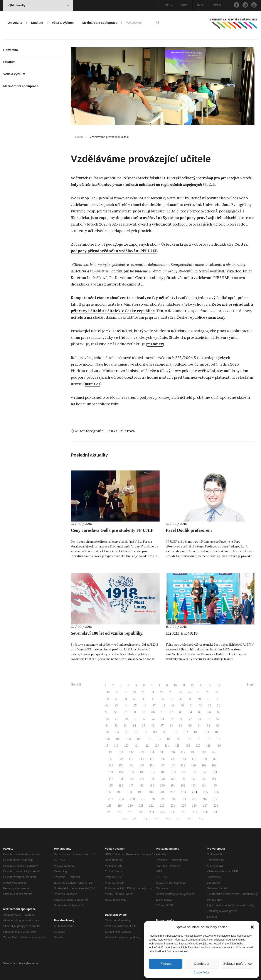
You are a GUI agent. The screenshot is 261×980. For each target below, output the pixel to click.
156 (152, 765)
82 (116, 726)
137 (183, 752)
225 (184, 806)
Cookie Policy (202, 973)
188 (142, 786)
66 (209, 712)
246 (190, 819)
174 (111, 779)
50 (182, 705)
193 (194, 786)
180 (173, 779)
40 (209, 699)
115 (198, 739)
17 (117, 692)
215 (194, 799)
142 (121, 759)
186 (121, 786)
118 (106, 746)
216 (205, 799)
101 (175, 732)
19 (135, 692)
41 (218, 699)
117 (218, 739)
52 (200, 705)
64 (190, 712)
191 (173, 786)
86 (153, 726)
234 (162, 812)
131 (121, 752)
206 (216, 792)
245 (179, 819)
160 (194, 765)
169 (174, 772)
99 (155, 732)
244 (168, 819)
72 (144, 719)
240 (125, 819)
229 (109, 812)
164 (121, 772)
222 (151, 806)
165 (132, 772)
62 (171, 712)
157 (162, 765)
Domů (79, 137)
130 (111, 752)
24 (180, 692)
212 (163, 799)
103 (196, 732)
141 (110, 759)
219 (120, 806)
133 (142, 752)
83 (125, 726)
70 (126, 719)
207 (111, 799)
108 (129, 739)
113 (179, 739)
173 (215, 772)
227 (205, 806)
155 (142, 765)
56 (116, 712)
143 (131, 759)
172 (205, 772)
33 (144, 699)
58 (134, 712)
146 (163, 759)
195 (215, 786)
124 (167, 746)
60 (153, 712)
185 (111, 786)
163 (111, 772)
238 (205, 812)
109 (139, 739)
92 (208, 726)
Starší (250, 685)
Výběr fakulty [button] (38, 5)
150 (205, 759)
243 (157, 819)
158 (173, 765)
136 (173, 752)
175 (122, 779)
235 (173, 812)
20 (144, 692)
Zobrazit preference (237, 964)
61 (162, 712)
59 (144, 712)
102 (186, 732)
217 (215, 799)
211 (153, 799)
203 (184, 792)
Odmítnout (202, 964)
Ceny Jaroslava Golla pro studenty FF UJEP (112, 530)
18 (126, 692)
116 (208, 739)
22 (162, 692)
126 (188, 746)
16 (108, 692)
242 (146, 819)
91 (199, 726)
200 (151, 792)
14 (210, 685)
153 (121, 765)
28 (217, 692)
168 (163, 772)
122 (147, 746)
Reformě (219, 304)
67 (219, 712)
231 (130, 812)
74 (162, 719)
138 (193, 752)
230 (120, 812)
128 (208, 746)
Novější (76, 685)
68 (107, 719)
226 (194, 806)
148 (184, 759)
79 (209, 719)
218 (109, 806)
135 (162, 752)
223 (162, 806)
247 (201, 819)
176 (132, 779)
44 (126, 705)
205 (205, 792)
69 (117, 719)
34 (153, 699)
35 (162, 699)
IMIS (200, 5)
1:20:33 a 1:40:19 (182, 633)
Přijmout (166, 964)
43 (116, 705)
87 (162, 726)
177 (142, 779)
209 (132, 799)
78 (199, 719)
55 (107, 712)
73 (153, 719)
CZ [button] (168, 5)
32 (135, 699)
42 (107, 705)
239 (216, 812)
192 (183, 786)
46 (145, 705)
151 (215, 759)
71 (135, 719)
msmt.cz (215, 317)
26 (199, 692)
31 (126, 699)
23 (171, 692)
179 (163, 779)
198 (130, 792)
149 (194, 759)
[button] (252, 927)
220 (130, 806)
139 (204, 752)
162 (214, 765)
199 (140, 792)
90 (190, 726)
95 (117, 732)
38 (190, 699)
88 (171, 726)
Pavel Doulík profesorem (189, 530)
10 (175, 685)
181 (183, 779)
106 (108, 739)
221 (141, 806)
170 (184, 772)
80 (218, 719)
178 (152, 779)
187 (131, 786)
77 (190, 719)
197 (119, 792)
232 (141, 812)
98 (146, 732)
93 (218, 726)
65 (200, 712)
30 (117, 699)
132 (131, 752)
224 (173, 806)
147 (173, 759)
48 (163, 705)
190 (162, 786)
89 (181, 726)
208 (121, 799)
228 (216, 806)
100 (165, 732)
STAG (217, 5)
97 (136, 732)
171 (194, 772)
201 (162, 792)
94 (108, 732)
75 (172, 719)
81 (107, 726)
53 (209, 705)
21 (153, 692)
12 (192, 685)
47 (154, 705)
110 (150, 739)
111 (159, 739)
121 (137, 746)
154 (131, 765)
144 (142, 759)
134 (152, 752)
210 (143, 799)
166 (142, 772)
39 (199, 699)
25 (189, 692)
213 (174, 799)
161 (204, 765)
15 (219, 685)
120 (126, 746)
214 (184, 799)
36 (172, 699)
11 (184, 685)
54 (219, 705)
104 (207, 732)
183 (204, 779)
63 (181, 712)
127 (198, 746)
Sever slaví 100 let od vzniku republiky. (107, 633)
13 (201, 685)
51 (191, 705)
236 (184, 812)
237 (195, 812)
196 (109, 792)
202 (173, 792)
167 (153, 772)
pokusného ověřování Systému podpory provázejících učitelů (179, 218)
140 (214, 752)
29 (107, 699)
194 (204, 786)
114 (189, 739)
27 (208, 692)
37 (181, 699)
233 (152, 812)
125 (178, 746)
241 (135, 819)
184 (214, 779)
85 (144, 726)
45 (135, 705)
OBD (184, 5)
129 (219, 746)
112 (169, 739)
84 (134, 726)
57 (125, 712)
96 (127, 732)
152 (111, 765)
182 (193, 779)
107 (118, 739)
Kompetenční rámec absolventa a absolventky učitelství (124, 298)
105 (217, 732)
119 (116, 746)
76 (181, 719)
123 (157, 746)
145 (152, 759)
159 (183, 765)
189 (152, 786)
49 (173, 705)
